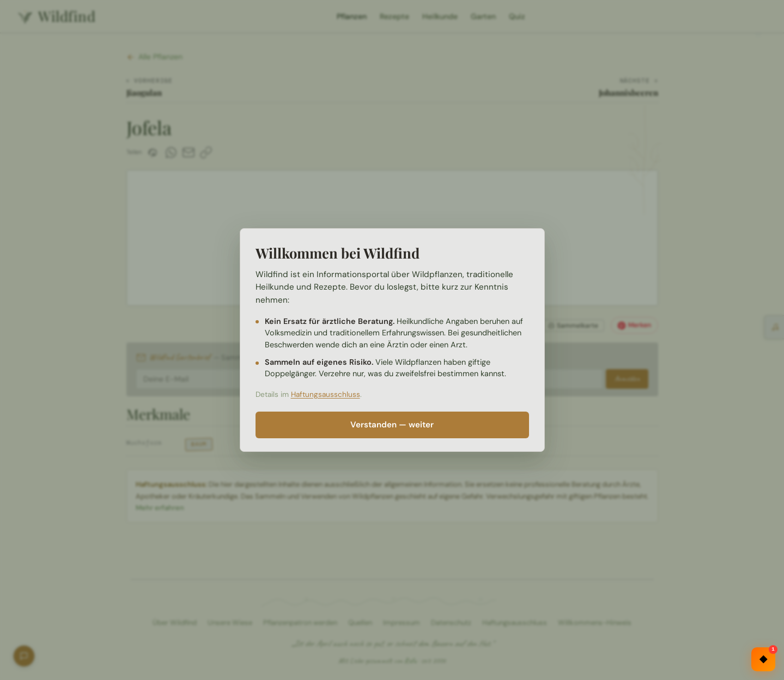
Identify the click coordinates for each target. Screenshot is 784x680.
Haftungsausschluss (326, 394)
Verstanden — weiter (392, 425)
